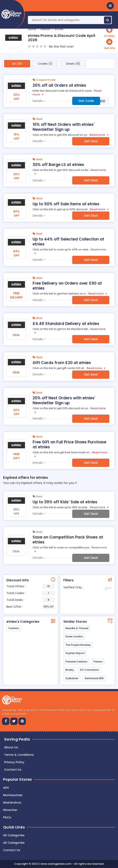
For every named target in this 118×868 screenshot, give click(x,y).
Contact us (13, 770)
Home (32, 29)
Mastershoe (12, 803)
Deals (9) (73, 64)
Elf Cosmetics (90, 670)
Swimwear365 (94, 678)
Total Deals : (31, 600)
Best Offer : (31, 607)
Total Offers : (31, 586)
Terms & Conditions (19, 755)
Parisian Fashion (76, 662)
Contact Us (12, 850)
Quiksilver (72, 678)
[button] (110, 6)
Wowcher (10, 810)
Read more (97, 135)
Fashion (45, 29)
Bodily (70, 670)
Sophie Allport (75, 653)
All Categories (14, 835)
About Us (11, 747)
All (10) (17, 64)
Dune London (74, 636)
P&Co (7, 817)
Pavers (98, 662)
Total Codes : (31, 593)
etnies (59, 29)
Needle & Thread (77, 628)
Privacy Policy (14, 762)
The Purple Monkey (78, 645)
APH (6, 788)
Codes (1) (45, 64)
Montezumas (13, 795)
